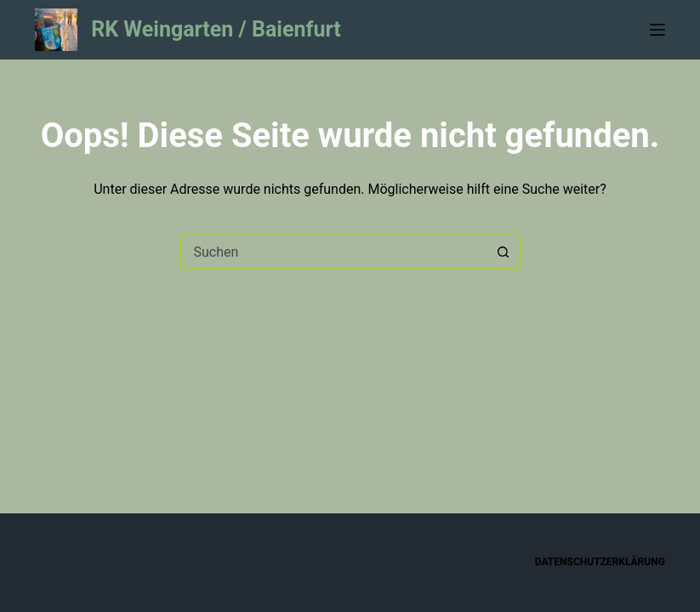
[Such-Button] (504, 252)
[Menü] (657, 30)
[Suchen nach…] (333, 252)
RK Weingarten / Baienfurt (216, 29)
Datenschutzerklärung (600, 562)
